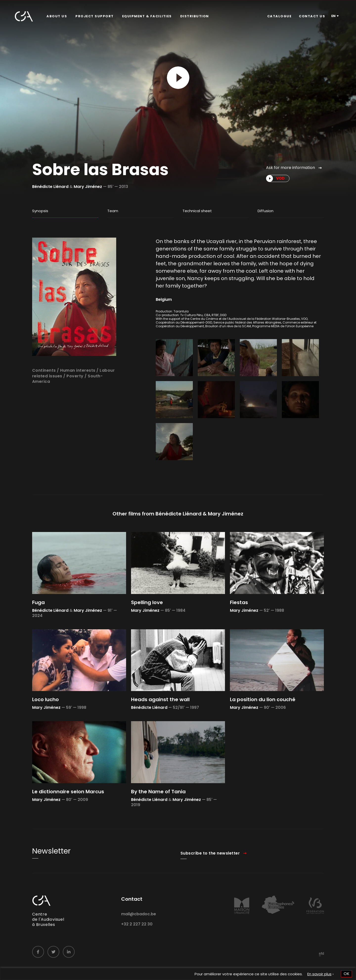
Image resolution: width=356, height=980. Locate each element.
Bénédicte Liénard (50, 187)
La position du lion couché (263, 718)
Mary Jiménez (88, 187)
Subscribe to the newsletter (210, 872)
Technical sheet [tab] (197, 211)
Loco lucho (45, 718)
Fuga (38, 621)
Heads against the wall (160, 718)
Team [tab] (113, 211)
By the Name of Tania (158, 811)
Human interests (78, 389)
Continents (44, 389)
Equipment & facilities (147, 16)
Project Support (95, 16)
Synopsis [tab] (40, 211)
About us (57, 16)
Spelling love (147, 621)
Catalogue (279, 16)
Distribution (195, 16)
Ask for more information (290, 168)
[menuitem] (57, 16)
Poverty (75, 395)
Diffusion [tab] (266, 211)
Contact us (312, 16)
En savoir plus (319, 974)
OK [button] (346, 974)
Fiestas (239, 621)
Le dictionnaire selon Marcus (68, 811)
